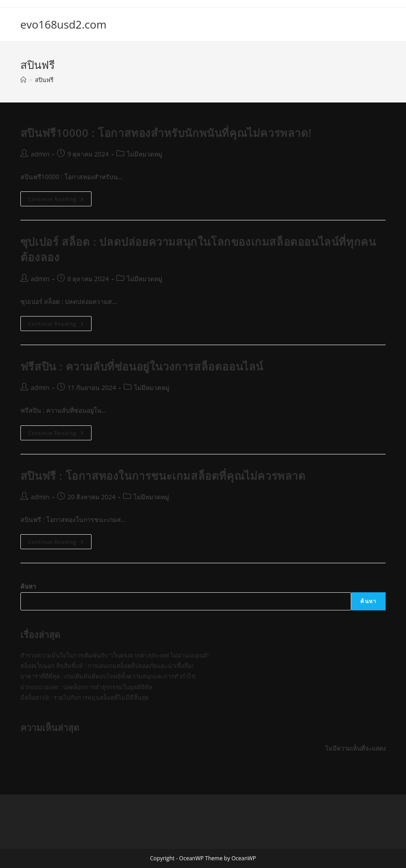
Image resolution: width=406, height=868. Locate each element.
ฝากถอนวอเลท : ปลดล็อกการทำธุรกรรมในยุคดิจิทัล (86, 687)
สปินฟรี (44, 80)
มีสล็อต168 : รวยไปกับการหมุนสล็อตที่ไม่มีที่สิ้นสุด (85, 697)
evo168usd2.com (63, 24)
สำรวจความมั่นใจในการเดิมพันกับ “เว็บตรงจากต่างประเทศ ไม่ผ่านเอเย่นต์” (115, 655)
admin (40, 154)
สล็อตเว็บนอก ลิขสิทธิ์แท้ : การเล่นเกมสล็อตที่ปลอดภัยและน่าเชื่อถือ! (107, 666)
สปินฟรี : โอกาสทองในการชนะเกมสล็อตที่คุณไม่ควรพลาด (163, 475)
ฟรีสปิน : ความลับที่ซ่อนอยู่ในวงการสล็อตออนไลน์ (142, 366)
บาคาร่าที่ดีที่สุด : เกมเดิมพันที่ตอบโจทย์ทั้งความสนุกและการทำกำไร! (108, 676)
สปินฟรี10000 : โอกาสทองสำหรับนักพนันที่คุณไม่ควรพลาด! (166, 133)
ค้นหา (28, 586)
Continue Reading (60, 200)
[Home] (23, 80)
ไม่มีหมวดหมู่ (145, 154)
